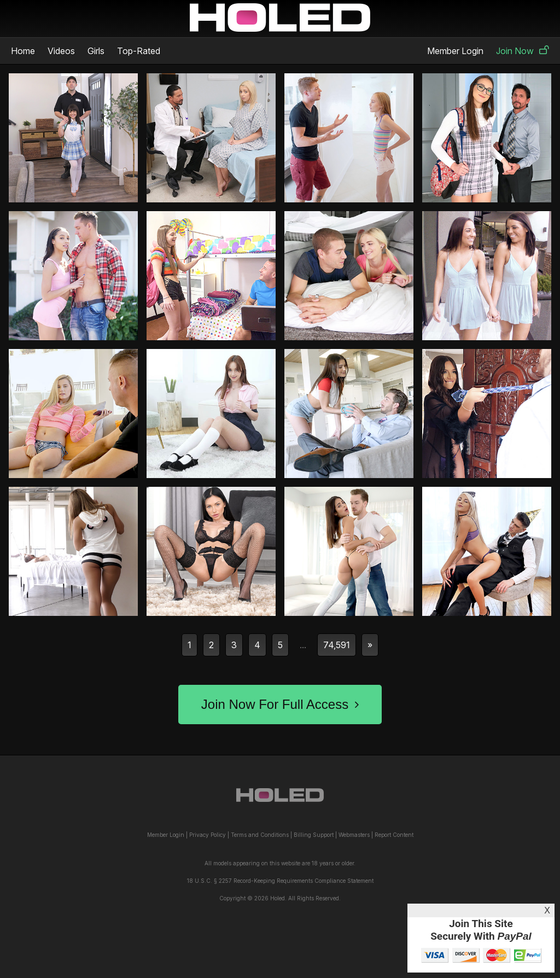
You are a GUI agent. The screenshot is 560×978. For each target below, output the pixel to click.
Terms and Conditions (260, 835)
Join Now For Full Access (280, 704)
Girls (96, 51)
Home (23, 51)
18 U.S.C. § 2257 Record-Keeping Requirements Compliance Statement (280, 881)
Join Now (523, 51)
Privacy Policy (208, 835)
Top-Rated (139, 51)
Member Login (455, 51)
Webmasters (354, 835)
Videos (61, 51)
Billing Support (314, 835)
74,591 (337, 645)
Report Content (394, 835)
